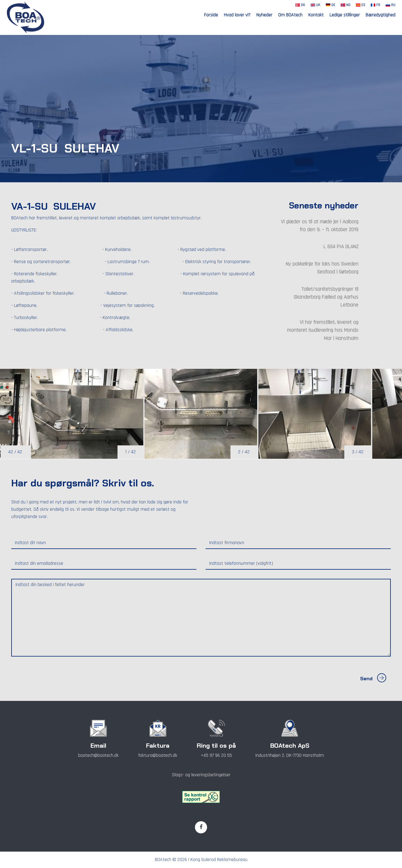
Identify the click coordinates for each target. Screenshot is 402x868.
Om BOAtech (290, 15)
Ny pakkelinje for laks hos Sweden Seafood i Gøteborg (322, 268)
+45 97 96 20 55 (216, 755)
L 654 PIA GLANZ (341, 247)
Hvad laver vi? (237, 15)
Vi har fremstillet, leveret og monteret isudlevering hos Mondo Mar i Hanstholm (323, 330)
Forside (211, 15)
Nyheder (264, 15)
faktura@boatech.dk (158, 755)
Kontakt (316, 15)
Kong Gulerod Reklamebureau (219, 860)
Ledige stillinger (345, 15)
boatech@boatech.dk (98, 755)
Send (373, 679)
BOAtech (163, 860)
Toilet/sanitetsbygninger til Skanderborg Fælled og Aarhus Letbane (326, 297)
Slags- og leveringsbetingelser (201, 775)
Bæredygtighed (380, 15)
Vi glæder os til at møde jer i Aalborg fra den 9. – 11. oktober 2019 (320, 226)
